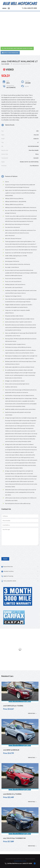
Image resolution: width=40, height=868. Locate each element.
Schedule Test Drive (7, 571)
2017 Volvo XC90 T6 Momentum (14, 838)
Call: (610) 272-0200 (29, 8)
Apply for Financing (10, 53)
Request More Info (7, 567)
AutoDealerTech (18, 861)
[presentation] (16, 552)
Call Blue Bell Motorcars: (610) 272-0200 (17, 48)
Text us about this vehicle (9, 581)
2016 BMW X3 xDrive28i (11, 750)
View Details (32, 713)
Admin (25, 861)
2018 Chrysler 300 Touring (13, 706)
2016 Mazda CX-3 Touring (12, 794)
